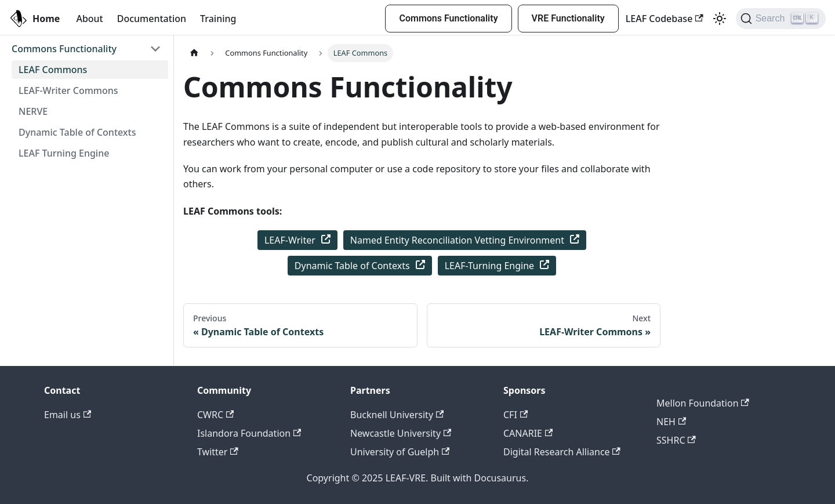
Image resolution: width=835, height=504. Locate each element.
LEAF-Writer (297, 240)
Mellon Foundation (703, 403)
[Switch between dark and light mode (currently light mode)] (720, 19)
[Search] (781, 19)
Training (218, 19)
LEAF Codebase (665, 19)
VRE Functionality (568, 18)
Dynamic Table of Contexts (77, 132)
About (89, 19)
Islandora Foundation (249, 433)
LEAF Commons (53, 70)
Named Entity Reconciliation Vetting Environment (465, 240)
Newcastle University (401, 433)
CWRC (215, 415)
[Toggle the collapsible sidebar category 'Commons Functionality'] (155, 49)
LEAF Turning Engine (64, 153)
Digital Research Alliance (562, 452)
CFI (515, 415)
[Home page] (194, 53)
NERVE (33, 111)
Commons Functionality (448, 18)
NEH (671, 422)
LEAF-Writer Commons (68, 90)
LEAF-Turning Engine (497, 266)
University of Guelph (400, 452)
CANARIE (528, 433)
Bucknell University (397, 415)
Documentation (152, 19)
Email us (68, 415)
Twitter (218, 452)
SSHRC (676, 440)
